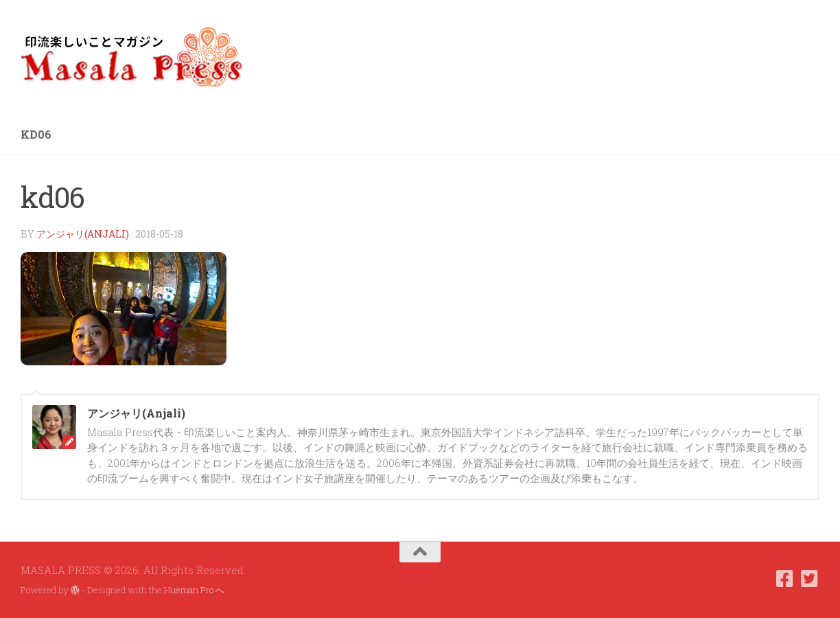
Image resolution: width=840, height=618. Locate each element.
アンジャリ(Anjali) (83, 234)
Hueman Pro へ (194, 590)
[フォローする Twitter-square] (810, 579)
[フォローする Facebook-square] (785, 579)
